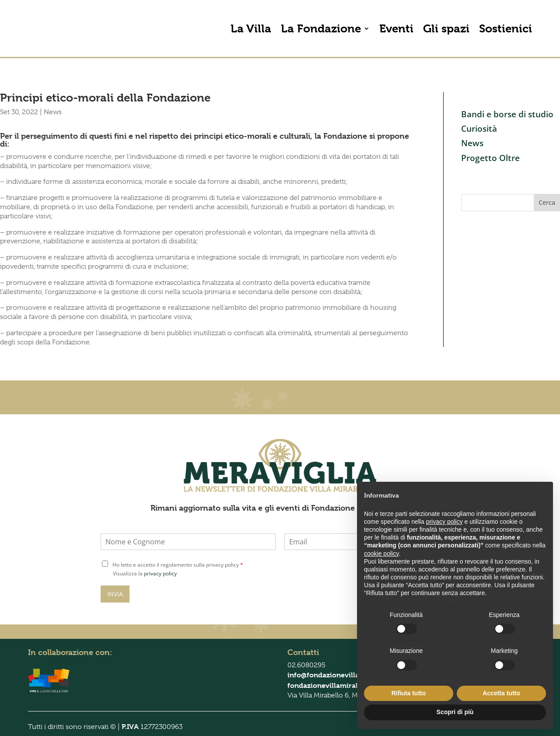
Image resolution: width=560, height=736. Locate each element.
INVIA (115, 594)
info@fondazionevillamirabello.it (343, 675)
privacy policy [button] (444, 522)
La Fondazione (321, 28)
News (53, 112)
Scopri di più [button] (455, 712)
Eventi (396, 28)
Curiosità (479, 129)
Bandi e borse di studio (507, 114)
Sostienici (506, 28)
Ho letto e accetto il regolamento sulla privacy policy (178, 565)
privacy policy (160, 573)
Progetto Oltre (490, 158)
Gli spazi (446, 28)
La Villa (251, 28)
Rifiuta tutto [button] (409, 693)
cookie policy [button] (381, 554)
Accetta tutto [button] (501, 693)
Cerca (547, 202)
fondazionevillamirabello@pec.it (342, 685)
